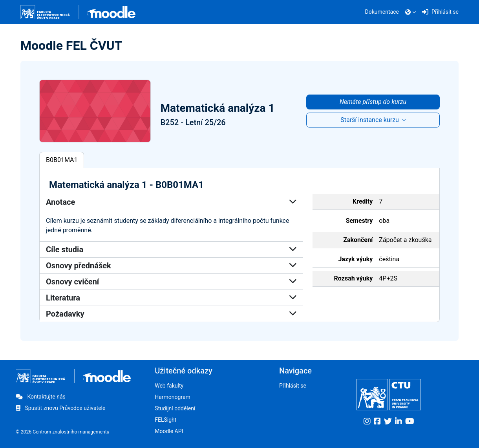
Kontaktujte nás (41, 397)
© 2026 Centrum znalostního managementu (63, 432)
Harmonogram (173, 397)
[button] (410, 12)
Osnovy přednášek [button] (171, 266)
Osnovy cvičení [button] (171, 282)
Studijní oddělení (175, 408)
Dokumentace (382, 12)
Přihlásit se (293, 386)
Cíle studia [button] (171, 249)
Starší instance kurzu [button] (370, 120)
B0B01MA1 (62, 160)
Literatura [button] (171, 298)
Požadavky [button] (171, 314)
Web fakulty (169, 386)
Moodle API (169, 431)
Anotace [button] (171, 202)
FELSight (165, 420)
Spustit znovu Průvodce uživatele (60, 408)
